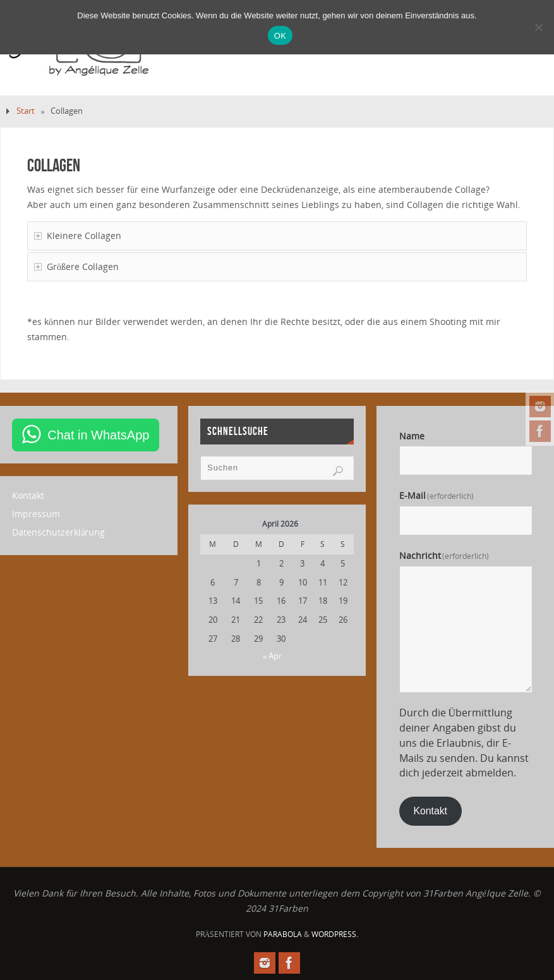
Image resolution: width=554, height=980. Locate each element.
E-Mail (437, 495)
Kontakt (28, 495)
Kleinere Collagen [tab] (78, 236)
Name (412, 436)
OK (280, 36)
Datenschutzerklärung (58, 532)
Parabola (283, 934)
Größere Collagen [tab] (76, 266)
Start (26, 111)
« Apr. (274, 656)
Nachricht (444, 555)
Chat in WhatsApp (98, 435)
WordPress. (335, 934)
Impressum (36, 514)
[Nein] (538, 27)
